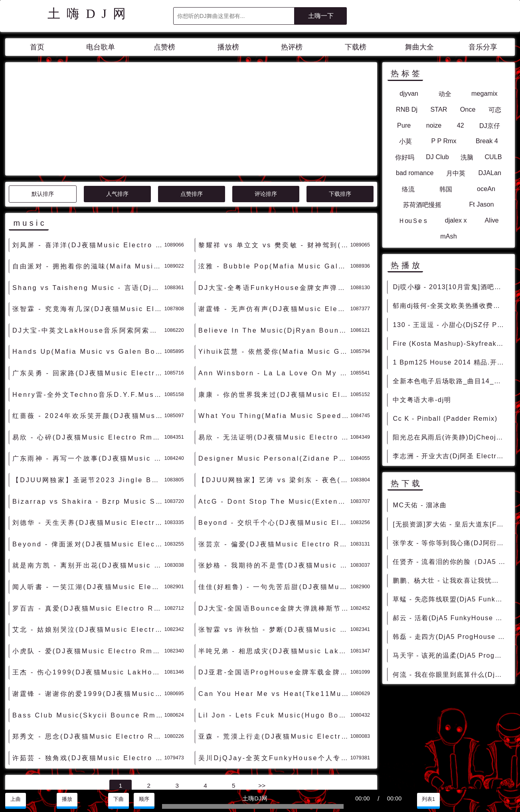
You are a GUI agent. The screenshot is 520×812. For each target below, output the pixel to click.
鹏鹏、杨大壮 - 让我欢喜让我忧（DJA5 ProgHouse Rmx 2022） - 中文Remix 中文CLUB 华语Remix (451, 580)
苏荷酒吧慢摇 (422, 205)
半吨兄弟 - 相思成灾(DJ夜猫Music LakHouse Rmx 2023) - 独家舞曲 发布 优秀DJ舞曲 (274, 579)
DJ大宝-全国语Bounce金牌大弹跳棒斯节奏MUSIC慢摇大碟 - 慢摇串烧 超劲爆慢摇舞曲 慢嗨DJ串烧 (274, 536)
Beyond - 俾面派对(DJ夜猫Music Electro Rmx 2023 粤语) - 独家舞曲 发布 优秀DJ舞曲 (88, 472)
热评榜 (292, 47)
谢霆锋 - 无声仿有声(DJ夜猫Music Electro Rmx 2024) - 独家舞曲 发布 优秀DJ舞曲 (274, 237)
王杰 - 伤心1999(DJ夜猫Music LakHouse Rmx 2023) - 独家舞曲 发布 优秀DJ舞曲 (88, 600)
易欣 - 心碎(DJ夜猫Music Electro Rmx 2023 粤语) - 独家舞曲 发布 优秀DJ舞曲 (88, 365)
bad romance (415, 173)
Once (468, 109)
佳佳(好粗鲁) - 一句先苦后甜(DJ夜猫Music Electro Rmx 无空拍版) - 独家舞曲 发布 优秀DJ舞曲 (274, 515)
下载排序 (340, 122)
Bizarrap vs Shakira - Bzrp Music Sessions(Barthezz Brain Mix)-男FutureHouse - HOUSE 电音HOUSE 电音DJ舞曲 (88, 430)
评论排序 (266, 122)
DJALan (490, 173)
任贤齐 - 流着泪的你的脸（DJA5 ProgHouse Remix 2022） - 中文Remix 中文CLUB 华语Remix (451, 562)
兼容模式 (61, 780)
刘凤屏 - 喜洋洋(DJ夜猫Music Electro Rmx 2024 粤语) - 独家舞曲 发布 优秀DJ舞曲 (88, 173)
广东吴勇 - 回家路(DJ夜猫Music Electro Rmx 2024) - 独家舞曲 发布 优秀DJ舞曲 (88, 301)
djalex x (456, 220)
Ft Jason (481, 204)
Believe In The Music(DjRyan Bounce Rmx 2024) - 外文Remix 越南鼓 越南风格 (274, 258)
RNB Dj (407, 109)
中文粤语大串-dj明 (422, 400)
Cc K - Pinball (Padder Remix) (445, 418)
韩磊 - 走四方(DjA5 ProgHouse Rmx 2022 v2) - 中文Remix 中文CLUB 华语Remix (451, 637)
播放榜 (228, 47)
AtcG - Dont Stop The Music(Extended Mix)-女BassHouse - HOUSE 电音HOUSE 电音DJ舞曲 (274, 430)
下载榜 (356, 47)
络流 (408, 189)
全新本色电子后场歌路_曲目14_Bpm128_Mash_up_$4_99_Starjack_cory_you (451, 381)
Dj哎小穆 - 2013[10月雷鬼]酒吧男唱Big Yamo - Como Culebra (451, 287)
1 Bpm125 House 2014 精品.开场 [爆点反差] (451, 362)
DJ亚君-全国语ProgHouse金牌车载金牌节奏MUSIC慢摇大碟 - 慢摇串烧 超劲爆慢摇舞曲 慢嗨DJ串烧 (274, 600)
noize (434, 125)
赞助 (34, 780)
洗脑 (467, 157)
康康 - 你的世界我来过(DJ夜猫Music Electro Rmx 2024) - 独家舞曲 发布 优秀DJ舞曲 (274, 323)
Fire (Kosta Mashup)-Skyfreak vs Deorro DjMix (451, 343)
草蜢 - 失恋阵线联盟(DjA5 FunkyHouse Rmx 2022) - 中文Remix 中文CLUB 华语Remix (451, 599)
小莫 (405, 141)
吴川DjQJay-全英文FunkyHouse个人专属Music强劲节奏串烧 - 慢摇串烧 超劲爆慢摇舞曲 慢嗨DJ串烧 (274, 686)
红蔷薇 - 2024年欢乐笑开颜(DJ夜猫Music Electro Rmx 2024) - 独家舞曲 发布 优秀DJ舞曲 (88, 344)
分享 (480, 799)
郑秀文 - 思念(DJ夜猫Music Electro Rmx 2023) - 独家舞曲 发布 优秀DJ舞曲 (88, 664)
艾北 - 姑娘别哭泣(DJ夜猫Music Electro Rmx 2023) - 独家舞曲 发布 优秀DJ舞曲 (88, 558)
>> (262, 714)
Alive (491, 220)
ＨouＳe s (413, 221)
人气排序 (117, 122)
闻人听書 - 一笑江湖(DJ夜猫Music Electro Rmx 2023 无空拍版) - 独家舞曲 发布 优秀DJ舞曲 (88, 515)
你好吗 (405, 157)
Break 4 (487, 141)
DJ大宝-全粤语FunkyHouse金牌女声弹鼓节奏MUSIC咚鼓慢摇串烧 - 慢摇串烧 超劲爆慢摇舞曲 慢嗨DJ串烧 (274, 216)
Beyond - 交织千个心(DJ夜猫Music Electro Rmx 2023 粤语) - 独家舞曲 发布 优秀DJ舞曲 (274, 451)
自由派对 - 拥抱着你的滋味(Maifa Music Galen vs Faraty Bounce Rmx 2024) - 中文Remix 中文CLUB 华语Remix (88, 194)
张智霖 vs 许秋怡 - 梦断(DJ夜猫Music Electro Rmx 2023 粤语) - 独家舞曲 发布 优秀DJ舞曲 (274, 558)
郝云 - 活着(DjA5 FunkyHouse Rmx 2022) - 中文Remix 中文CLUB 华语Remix (451, 618)
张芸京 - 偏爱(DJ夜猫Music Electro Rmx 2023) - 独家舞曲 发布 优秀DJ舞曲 (274, 472)
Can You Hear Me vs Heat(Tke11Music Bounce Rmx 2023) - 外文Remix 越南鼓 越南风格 (274, 622)
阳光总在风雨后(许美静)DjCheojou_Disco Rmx (451, 437)
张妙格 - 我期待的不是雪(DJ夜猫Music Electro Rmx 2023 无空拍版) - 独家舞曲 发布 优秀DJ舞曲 (274, 493)
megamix (484, 93)
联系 (14, 780)
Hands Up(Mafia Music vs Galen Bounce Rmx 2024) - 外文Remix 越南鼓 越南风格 (88, 280)
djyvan (409, 93)
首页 (37, 47)
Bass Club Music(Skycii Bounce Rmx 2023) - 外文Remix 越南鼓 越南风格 (88, 643)
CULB (493, 157)
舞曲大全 (419, 47)
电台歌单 (101, 47)
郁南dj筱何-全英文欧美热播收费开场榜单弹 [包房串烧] (451, 305)
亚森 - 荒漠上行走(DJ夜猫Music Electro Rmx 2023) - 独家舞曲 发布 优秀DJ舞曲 (274, 664)
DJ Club (437, 157)
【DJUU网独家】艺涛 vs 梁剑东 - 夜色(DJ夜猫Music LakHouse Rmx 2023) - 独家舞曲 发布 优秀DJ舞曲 (274, 408)
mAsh (448, 236)
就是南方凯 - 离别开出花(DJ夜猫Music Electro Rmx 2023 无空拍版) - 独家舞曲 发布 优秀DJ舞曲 (88, 493)
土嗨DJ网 (90, 14)
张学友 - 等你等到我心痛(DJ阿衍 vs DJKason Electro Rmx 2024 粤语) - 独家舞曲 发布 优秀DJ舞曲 (451, 543)
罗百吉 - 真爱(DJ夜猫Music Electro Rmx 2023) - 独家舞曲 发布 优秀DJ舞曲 (88, 536)
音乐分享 (483, 47)
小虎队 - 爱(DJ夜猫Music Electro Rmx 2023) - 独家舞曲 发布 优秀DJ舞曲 (88, 579)
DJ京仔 (490, 126)
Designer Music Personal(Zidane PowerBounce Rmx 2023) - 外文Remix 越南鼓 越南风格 (274, 386)
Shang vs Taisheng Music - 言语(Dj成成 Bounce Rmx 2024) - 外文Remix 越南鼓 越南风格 (88, 216)
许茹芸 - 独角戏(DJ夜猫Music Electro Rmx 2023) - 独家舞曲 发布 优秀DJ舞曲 (88, 686)
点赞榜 (164, 47)
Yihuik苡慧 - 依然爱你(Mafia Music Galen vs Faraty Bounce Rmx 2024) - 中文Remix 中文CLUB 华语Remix (274, 280)
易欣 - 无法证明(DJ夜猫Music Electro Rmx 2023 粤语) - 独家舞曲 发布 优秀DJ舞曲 (274, 365)
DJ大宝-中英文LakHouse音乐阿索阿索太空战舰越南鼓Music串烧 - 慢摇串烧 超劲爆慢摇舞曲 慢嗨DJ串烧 (88, 258)
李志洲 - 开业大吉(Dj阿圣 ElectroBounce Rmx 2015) (451, 456)
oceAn (486, 189)
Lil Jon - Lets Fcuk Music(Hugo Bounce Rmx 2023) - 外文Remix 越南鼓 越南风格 (274, 643)
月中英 (456, 173)
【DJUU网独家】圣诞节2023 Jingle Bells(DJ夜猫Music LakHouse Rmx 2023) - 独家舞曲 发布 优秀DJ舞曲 (88, 408)
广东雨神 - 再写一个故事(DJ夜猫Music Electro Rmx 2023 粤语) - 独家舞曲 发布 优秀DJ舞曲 (88, 386)
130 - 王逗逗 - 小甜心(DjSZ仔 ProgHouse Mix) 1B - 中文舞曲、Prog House (451, 325)
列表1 (428, 799)
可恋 (495, 110)
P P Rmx (444, 141)
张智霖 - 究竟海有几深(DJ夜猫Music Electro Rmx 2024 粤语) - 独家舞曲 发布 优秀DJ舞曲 (88, 237)
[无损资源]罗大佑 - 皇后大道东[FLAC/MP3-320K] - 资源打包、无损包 (451, 524)
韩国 (446, 189)
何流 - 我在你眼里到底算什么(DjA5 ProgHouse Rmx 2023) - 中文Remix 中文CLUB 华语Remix (451, 674)
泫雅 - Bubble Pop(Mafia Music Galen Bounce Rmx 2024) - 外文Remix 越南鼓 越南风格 (274, 194)
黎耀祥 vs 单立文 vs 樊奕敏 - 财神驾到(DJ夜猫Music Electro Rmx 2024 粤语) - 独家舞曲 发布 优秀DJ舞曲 (274, 173)
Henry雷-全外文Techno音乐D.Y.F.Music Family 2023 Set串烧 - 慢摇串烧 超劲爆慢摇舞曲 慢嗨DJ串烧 (88, 323)
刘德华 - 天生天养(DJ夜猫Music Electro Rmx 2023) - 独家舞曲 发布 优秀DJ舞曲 (88, 451)
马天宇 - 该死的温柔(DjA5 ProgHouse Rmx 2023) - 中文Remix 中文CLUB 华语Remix (451, 655)
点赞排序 (192, 122)
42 (461, 125)
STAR (439, 109)
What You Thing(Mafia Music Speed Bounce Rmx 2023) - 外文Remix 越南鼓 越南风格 (274, 344)
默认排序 (43, 122)
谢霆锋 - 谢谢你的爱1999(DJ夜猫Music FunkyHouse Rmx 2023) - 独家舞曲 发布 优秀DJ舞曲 (88, 622)
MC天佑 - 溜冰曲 (420, 505)
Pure (404, 125)
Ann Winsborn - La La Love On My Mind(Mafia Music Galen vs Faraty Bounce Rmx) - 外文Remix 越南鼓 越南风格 (274, 301)
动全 (445, 94)
